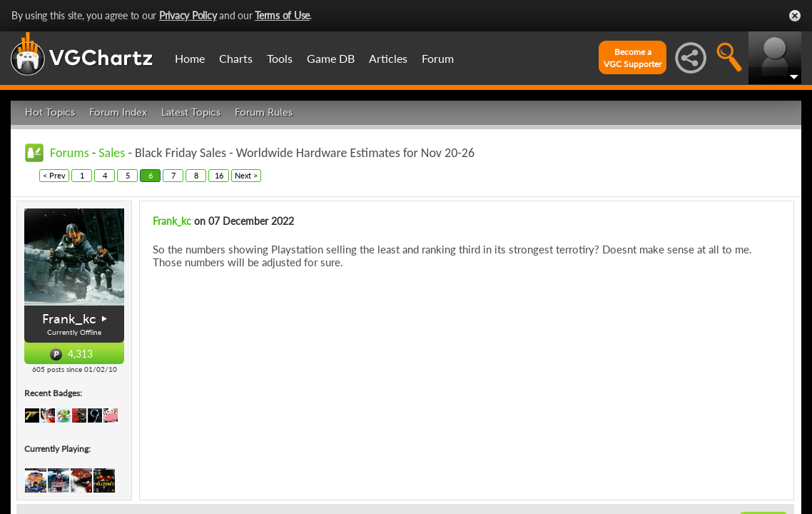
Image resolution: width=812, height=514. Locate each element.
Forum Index (118, 112)
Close (795, 16)
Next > (246, 175)
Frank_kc (69, 319)
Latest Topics (191, 112)
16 (219, 175)
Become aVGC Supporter (633, 58)
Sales (112, 153)
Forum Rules (264, 112)
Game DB (331, 58)
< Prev (54, 175)
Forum (438, 58)
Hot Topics (50, 112)
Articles (388, 58)
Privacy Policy (188, 15)
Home (190, 58)
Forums (70, 153)
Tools (280, 58)
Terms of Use (282, 15)
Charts (236, 58)
